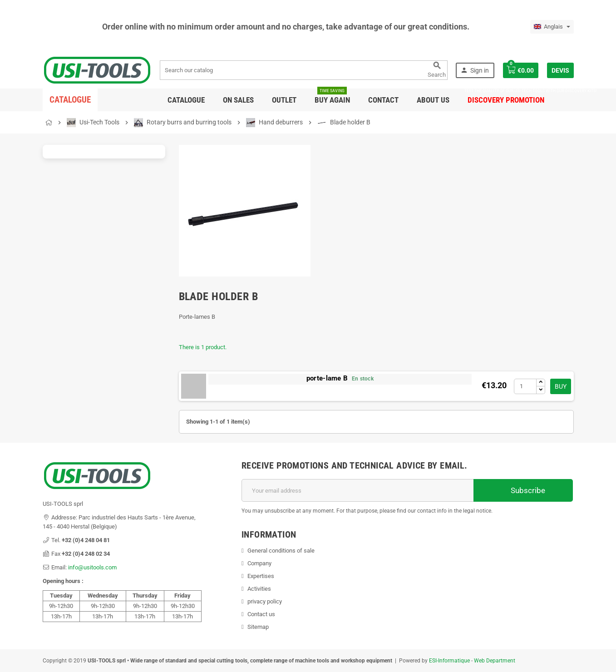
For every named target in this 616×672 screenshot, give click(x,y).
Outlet (284, 100)
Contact (383, 100)
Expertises (261, 576)
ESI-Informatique (449, 661)
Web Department (495, 661)
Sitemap (258, 627)
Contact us (261, 614)
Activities (259, 589)
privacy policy (265, 601)
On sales (238, 100)
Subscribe (523, 490)
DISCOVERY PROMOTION (506, 96)
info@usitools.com (92, 567)
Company (259, 563)
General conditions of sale (281, 551)
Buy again (332, 96)
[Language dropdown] (552, 27)
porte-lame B (327, 378)
